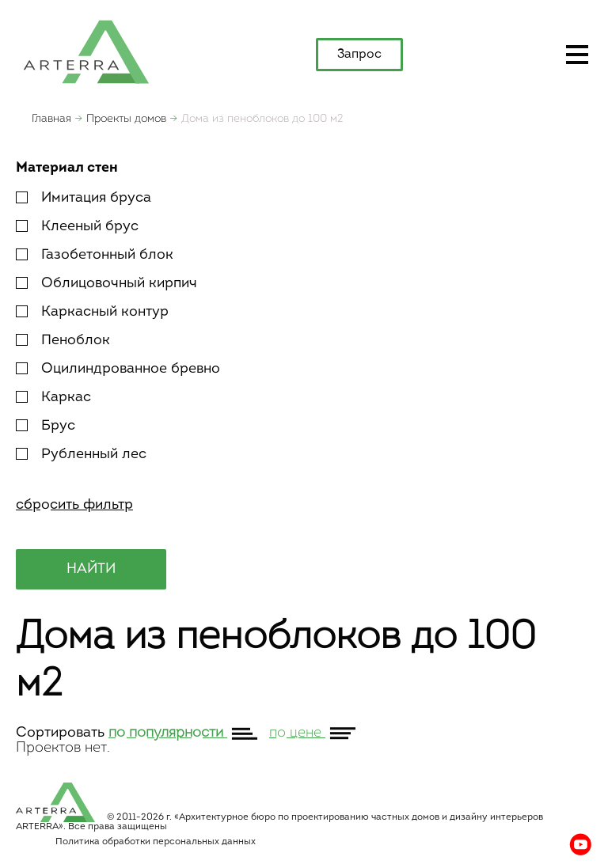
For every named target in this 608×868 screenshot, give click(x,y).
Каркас (53, 398)
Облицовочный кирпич (106, 284)
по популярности (168, 733)
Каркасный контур (92, 312)
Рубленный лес (81, 455)
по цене (297, 733)
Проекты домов (126, 119)
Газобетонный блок (95, 255)
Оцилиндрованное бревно (118, 369)
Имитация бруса (84, 198)
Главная (51, 119)
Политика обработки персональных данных (156, 842)
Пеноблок (63, 341)
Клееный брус (77, 227)
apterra (86, 51)
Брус (46, 426)
